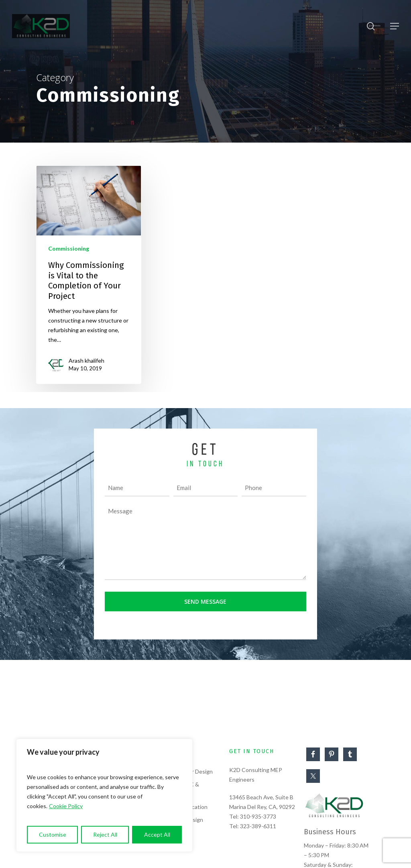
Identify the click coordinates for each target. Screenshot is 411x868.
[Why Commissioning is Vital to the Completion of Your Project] (89, 275)
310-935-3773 (258, 816)
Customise (53, 834)
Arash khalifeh (86, 360)
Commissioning (69, 248)
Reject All (105, 834)
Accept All (157, 834)
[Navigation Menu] (395, 26)
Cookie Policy (66, 806)
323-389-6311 (258, 826)
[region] (104, 795)
